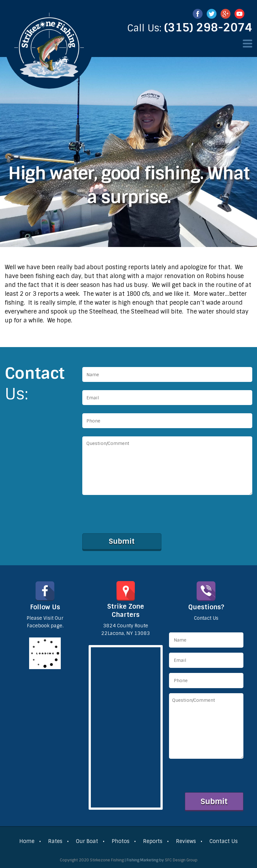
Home (27, 841)
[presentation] (130, 517)
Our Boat (87, 841)
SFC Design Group (181, 860)
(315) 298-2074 (208, 28)
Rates (55, 841)
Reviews (186, 841)
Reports (153, 841)
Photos (121, 841)
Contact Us (224, 841)
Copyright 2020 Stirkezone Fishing (92, 860)
